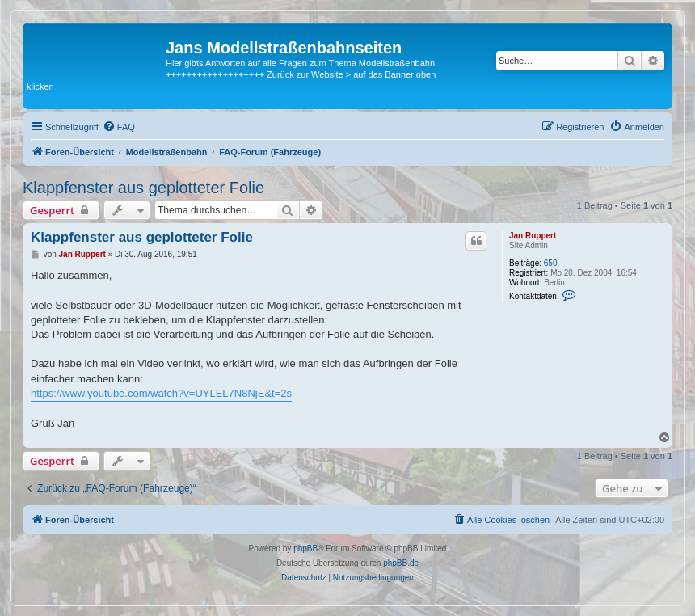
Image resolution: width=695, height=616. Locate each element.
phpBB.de (401, 563)
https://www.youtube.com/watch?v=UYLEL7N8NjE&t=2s (161, 393)
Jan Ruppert (533, 236)
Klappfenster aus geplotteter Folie (143, 188)
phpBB (305, 548)
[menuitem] (119, 127)
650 (551, 263)
